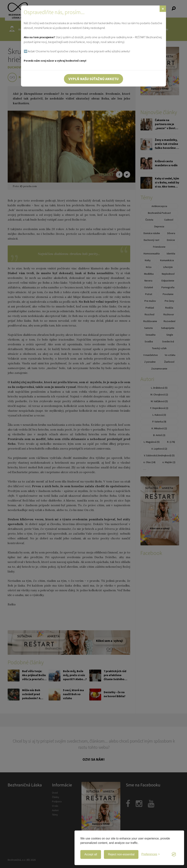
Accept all (91, 854)
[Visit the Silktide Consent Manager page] (174, 854)
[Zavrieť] (163, 9)
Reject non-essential (121, 854)
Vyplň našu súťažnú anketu (93, 79)
